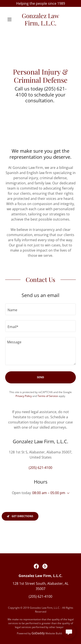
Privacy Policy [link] (24, 396)
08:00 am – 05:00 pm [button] (49, 493)
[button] (10, 19)
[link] (40, 19)
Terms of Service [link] (48, 396)
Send (40, 377)
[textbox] (40, 309)
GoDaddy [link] (38, 633)
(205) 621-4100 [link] (40, 468)
